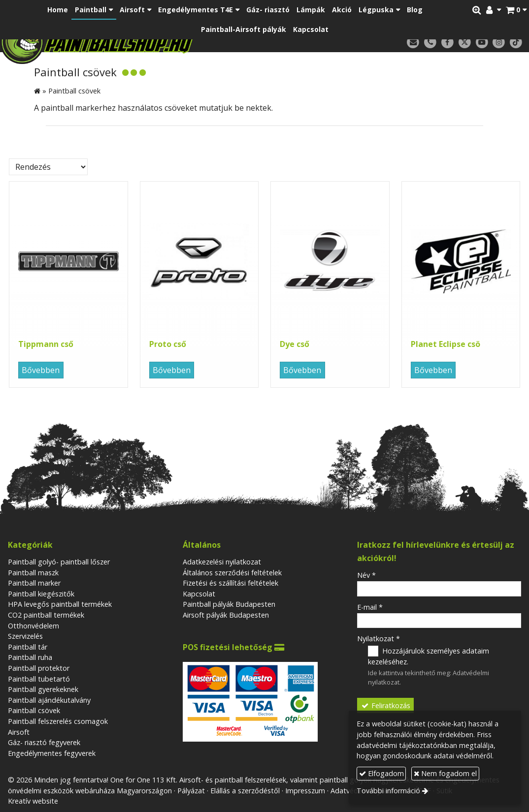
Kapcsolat (199, 594)
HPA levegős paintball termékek (60, 604)
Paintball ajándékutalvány (49, 700)
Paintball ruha (30, 657)
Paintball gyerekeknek (43, 689)
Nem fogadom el (445, 773)
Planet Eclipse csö (446, 344)
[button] (516, 10)
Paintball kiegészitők (41, 594)
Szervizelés (25, 636)
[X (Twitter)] (465, 43)
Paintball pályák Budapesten (229, 604)
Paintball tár (28, 647)
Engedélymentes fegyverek (52, 753)
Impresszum (305, 791)
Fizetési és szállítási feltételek (231, 583)
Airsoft (19, 732)
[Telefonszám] (430, 43)
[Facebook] (447, 43)
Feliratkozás (386, 705)
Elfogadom (381, 773)
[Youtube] (482, 43)
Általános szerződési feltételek (232, 573)
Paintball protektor (39, 668)
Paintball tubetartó (39, 679)
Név (366, 575)
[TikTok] (516, 43)
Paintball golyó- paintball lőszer (59, 562)
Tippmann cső (46, 344)
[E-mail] (413, 43)
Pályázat (191, 791)
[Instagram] (499, 43)
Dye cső (295, 344)
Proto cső (168, 344)
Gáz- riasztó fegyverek (44, 742)
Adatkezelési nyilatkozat (222, 562)
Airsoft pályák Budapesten (226, 615)
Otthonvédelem (33, 626)
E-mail (370, 607)
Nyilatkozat (379, 639)
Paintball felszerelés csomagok (58, 721)
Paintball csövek (34, 710)
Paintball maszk (33, 573)
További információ (388, 791)
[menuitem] (58, 10)
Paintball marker (34, 583)
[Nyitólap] (141, 42)
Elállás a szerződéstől (245, 791)
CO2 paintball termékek (46, 615)
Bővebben (41, 370)
